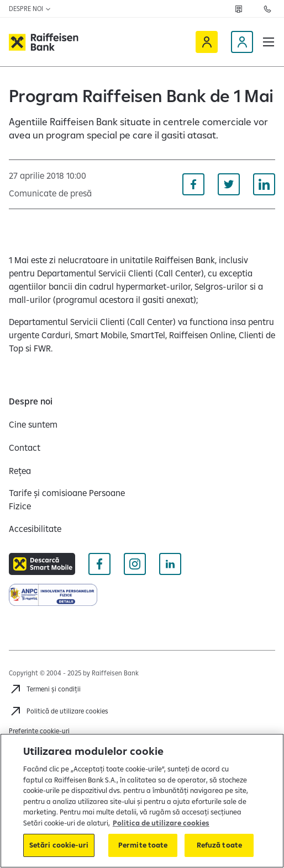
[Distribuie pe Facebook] (193, 184)
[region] (142, 801)
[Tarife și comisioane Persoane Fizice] (71, 499)
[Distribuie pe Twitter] (229, 184)
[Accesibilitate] (35, 529)
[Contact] (25, 448)
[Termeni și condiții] (45, 689)
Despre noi (30, 9)
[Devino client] (242, 42)
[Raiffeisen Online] (207, 42)
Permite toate (143, 845)
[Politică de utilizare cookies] (59, 711)
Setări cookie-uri (59, 845)
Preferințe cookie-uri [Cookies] (39, 731)
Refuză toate (220, 845)
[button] (269, 42)
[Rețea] (239, 9)
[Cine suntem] (33, 424)
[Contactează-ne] (267, 9)
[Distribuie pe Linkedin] (264, 184)
